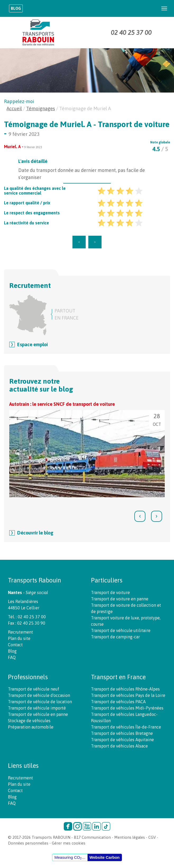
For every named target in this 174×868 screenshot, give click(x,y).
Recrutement (20, 632)
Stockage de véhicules (29, 721)
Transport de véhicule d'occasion (39, 695)
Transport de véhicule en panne (38, 714)
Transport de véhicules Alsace (119, 746)
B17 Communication (92, 837)
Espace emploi (33, 344)
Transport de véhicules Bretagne (122, 733)
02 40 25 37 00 (131, 33)
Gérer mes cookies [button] (69, 843)
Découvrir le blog (35, 533)
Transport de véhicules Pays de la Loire (128, 695)
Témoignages (41, 108)
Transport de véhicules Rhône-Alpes (125, 689)
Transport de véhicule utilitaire (121, 630)
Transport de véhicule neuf (34, 689)
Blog (16, 8)
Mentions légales (130, 837)
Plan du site (19, 638)
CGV (152, 837)
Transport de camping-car (115, 637)
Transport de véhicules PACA (118, 702)
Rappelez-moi (19, 101)
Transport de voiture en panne (120, 599)
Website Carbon (104, 857)
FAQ (12, 657)
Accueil (14, 108)
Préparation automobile (31, 727)
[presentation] (140, 516)
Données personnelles (28, 843)
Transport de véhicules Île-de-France (126, 727)
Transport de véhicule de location (40, 702)
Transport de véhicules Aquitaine (122, 740)
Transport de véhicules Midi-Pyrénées (127, 708)
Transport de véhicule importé (37, 708)
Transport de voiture (110, 592)
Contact (15, 645)
